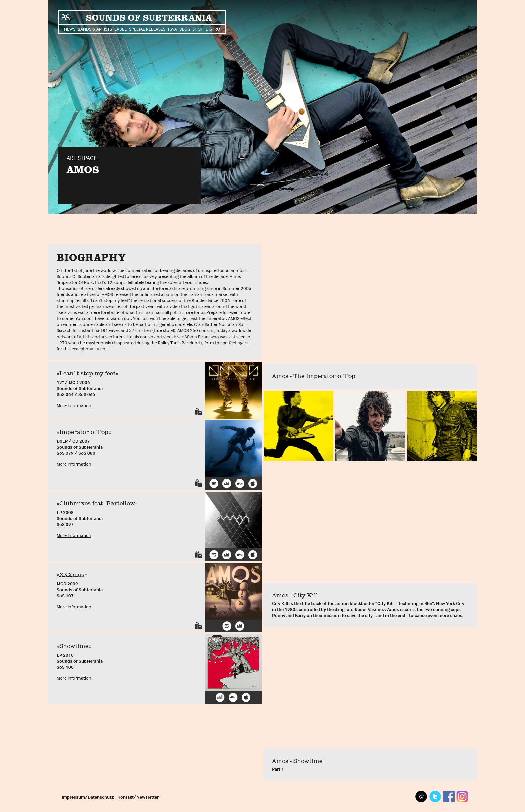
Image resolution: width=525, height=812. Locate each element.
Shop (198, 29)
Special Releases (147, 29)
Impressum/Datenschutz (88, 797)
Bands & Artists (95, 29)
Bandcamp (240, 483)
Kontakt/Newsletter (138, 797)
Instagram (462, 796)
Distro (213, 29)
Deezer (227, 483)
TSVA (172, 29)
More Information (74, 405)
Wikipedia (421, 796)
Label (120, 29)
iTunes (253, 483)
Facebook (449, 796)
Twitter (435, 796)
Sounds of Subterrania (149, 17)
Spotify (214, 483)
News (70, 29)
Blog (185, 29)
